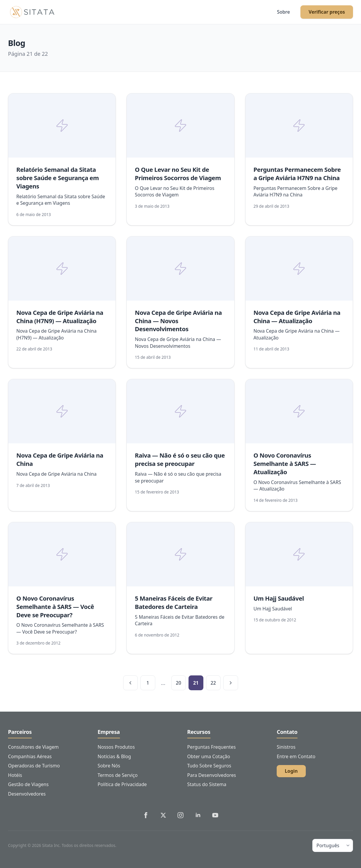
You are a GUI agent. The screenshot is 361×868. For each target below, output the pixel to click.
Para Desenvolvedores (212, 775)
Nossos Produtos (116, 747)
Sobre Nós (109, 766)
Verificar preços (327, 12)
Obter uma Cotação (209, 756)
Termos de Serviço (118, 775)
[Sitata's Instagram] (180, 815)
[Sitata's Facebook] (146, 815)
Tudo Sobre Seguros (209, 766)
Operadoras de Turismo (34, 766)
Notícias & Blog (114, 756)
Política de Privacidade (122, 784)
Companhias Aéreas (30, 756)
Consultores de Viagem (33, 747)
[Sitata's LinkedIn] (198, 815)
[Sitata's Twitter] (163, 815)
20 (178, 683)
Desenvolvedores (27, 794)
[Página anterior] (131, 683)
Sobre (283, 12)
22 (213, 683)
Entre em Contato (296, 756)
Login (291, 771)
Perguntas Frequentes (212, 747)
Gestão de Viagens (28, 784)
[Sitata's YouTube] (215, 815)
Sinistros (286, 747)
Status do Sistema (207, 784)
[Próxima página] (231, 683)
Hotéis (15, 775)
